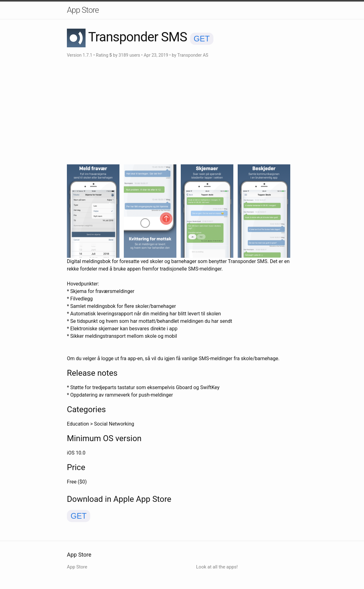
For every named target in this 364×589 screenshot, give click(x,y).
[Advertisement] (182, 111)
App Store (83, 10)
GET (202, 39)
